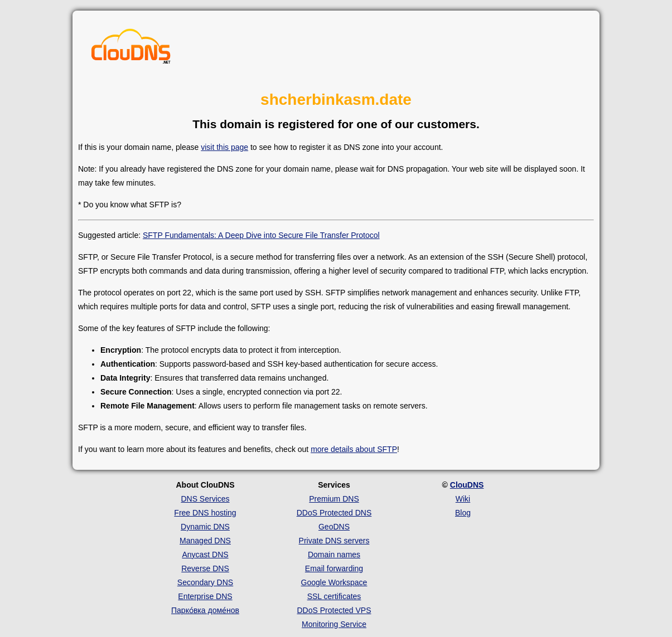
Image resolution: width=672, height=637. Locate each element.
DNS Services (205, 499)
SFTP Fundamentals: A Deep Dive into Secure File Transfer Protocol (261, 235)
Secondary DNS (205, 582)
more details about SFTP (354, 449)
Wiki (463, 499)
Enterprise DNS (205, 596)
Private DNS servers (334, 541)
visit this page (224, 147)
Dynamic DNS (205, 527)
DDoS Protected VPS (334, 610)
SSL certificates (334, 596)
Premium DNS (334, 499)
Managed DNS (205, 541)
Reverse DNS (205, 568)
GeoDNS (334, 527)
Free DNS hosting (205, 513)
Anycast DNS (205, 555)
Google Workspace (334, 582)
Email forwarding (334, 568)
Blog (463, 513)
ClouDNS (467, 485)
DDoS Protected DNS (334, 513)
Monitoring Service (334, 624)
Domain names (334, 555)
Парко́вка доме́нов (205, 610)
